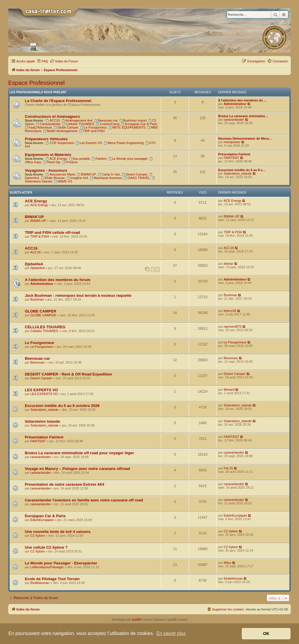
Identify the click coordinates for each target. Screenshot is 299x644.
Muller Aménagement (60, 131)
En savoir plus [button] (171, 633)
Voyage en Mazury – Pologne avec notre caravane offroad (77, 469)
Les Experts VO (89, 143)
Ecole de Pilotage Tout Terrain (52, 579)
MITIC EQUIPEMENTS (127, 127)
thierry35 (230, 311)
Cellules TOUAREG (78, 124)
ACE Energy (57, 159)
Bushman (37, 299)
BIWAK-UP (38, 221)
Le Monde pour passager (128, 159)
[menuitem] (42, 61)
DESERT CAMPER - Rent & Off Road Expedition (68, 374)
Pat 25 (228, 468)
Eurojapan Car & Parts (139, 124)
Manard (229, 389)
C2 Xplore (38, 536)
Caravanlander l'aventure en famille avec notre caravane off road (84, 500)
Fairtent (99, 159)
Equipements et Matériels (48, 155)
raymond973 (233, 327)
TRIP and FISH (92, 131)
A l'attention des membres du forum (58, 280)
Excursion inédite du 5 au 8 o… (242, 170)
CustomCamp (108, 124)
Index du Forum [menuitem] (64, 61)
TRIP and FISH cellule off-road (52, 232)
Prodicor (70, 162)
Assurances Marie (61, 174)
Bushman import (133, 120)
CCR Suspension (60, 143)
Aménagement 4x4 (77, 120)
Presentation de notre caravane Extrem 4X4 (65, 484)
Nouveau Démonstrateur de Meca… (245, 138)
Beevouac (38, 362)
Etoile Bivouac (53, 178)
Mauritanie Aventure (106, 178)
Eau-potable (79, 159)
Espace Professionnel (36, 83)
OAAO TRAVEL (137, 178)
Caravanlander (48, 124)
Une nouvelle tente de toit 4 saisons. (58, 532)
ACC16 (53, 120)
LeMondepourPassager (47, 567)
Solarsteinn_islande (238, 173)
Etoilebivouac (40, 583)
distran (228, 264)
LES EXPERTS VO (41, 390)
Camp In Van (109, 174)
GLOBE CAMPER (41, 311)
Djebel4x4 (34, 264)
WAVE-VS (63, 181)
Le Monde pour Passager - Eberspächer (61, 563)
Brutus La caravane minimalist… (243, 116)
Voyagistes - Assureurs (46, 170)
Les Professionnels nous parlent (38, 92)
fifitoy (227, 563)
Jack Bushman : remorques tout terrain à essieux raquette (78, 295)
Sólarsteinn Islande (42, 421)
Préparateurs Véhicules (46, 139)
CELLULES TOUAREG (45, 327)
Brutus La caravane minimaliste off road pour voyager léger (79, 453)
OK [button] (266, 634)
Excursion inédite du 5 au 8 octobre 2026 (62, 406)
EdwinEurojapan (42, 520)
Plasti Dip (52, 162)
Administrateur (235, 104)
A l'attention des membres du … (242, 100)
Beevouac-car (106, 120)
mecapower (232, 142)
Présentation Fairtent (234, 154)
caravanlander (234, 120)
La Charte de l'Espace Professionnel (58, 101)
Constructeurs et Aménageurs (52, 116)
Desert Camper (134, 174)
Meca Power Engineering (124, 143)
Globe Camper (66, 127)
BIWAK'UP (87, 174)
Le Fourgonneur (94, 127)
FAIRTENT (231, 158)
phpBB (136, 620)
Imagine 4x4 (78, 178)
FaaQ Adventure (38, 127)
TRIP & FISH (40, 236)
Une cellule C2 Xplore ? (46, 547)
